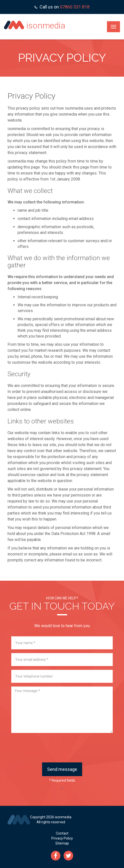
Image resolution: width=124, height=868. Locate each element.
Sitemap (62, 843)
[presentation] (62, 748)
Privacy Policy (62, 838)
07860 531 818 (75, 7)
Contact (62, 833)
